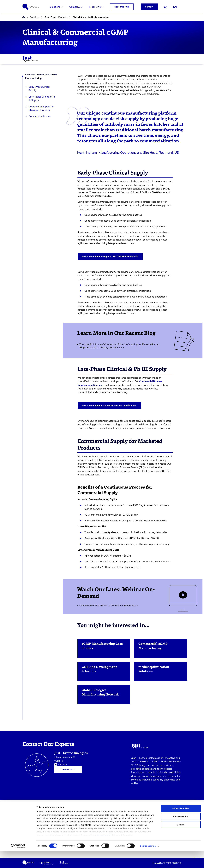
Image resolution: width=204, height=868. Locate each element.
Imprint (53, 809)
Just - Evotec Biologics (56, 17)
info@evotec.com (65, 757)
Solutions (55, 7)
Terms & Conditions (59, 815)
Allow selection (181, 833)
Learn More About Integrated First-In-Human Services (110, 257)
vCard (59, 761)
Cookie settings (148, 862)
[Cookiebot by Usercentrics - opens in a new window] (18, 863)
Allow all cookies (181, 825)
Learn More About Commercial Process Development (109, 406)
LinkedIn (61, 765)
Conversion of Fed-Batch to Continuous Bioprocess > (109, 606)
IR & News (95, 7)
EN (175, 7)
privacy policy (104, 852)
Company (75, 7)
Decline (181, 841)
